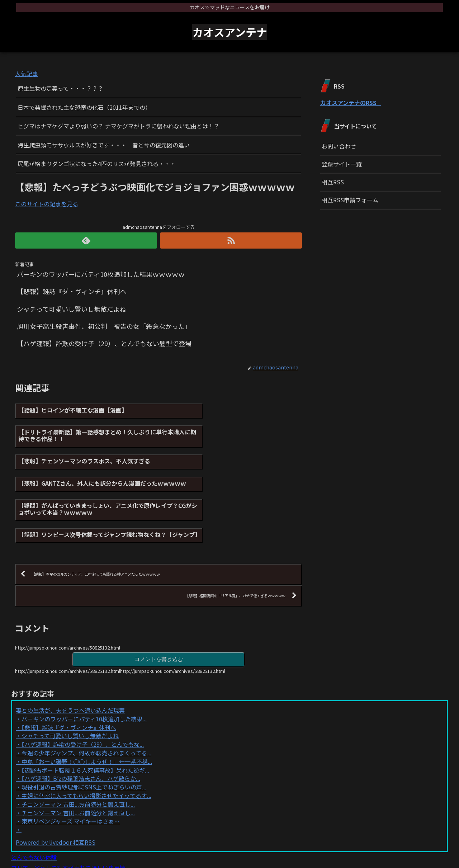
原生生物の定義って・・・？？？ (60, 88)
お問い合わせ (339, 146)
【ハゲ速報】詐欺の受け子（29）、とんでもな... (83, 690)
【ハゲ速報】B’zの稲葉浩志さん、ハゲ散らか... (81, 724)
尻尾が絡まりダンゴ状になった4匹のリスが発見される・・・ (97, 164)
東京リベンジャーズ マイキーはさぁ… (71, 767)
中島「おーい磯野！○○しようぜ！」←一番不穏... (87, 707)
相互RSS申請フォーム (350, 200)
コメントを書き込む (158, 605)
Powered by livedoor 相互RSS (56, 788)
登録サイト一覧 (342, 164)
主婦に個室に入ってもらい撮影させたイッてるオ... (86, 741)
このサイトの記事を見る (47, 204)
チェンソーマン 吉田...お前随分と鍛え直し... (78, 750)
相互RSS (333, 182)
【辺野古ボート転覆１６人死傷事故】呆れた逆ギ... (85, 716)
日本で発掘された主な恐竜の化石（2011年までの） (84, 107)
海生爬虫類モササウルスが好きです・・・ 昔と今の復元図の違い (104, 145)
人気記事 (27, 74)
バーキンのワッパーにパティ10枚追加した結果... (84, 665)
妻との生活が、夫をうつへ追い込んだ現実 (70, 656)
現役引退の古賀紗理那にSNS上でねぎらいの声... (84, 733)
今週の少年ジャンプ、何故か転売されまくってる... (86, 699)
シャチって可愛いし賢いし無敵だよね (70, 681)
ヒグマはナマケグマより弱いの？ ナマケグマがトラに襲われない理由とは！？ (119, 126)
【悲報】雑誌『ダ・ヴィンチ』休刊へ (69, 673)
